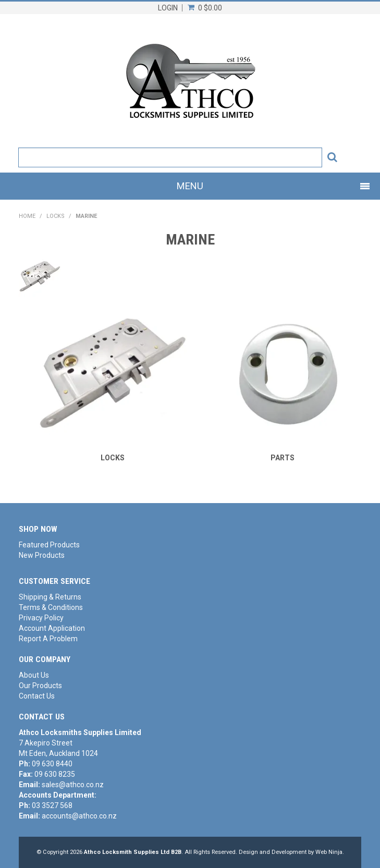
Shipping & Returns (50, 597)
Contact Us (37, 696)
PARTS (283, 458)
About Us (34, 675)
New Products (42, 555)
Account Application (52, 628)
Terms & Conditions (51, 607)
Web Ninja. (330, 852)
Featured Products (49, 545)
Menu (190, 186)
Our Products (40, 686)
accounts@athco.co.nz (79, 816)
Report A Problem (48, 639)
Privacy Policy (41, 618)
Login (168, 8)
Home (27, 216)
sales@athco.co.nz (73, 785)
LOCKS (56, 216)
